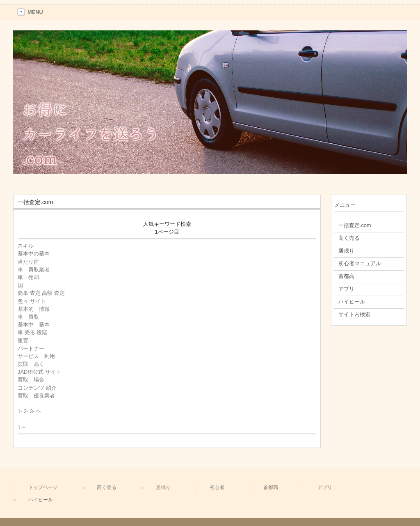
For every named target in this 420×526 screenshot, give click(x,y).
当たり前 (28, 262)
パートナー (31, 348)
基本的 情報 (34, 309)
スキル (28, 246)
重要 (23, 341)
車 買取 (28, 317)
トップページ (43, 487)
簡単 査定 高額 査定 (41, 293)
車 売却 (28, 277)
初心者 (217, 487)
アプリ (325, 487)
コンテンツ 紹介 (37, 388)
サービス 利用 (36, 356)
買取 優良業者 (36, 396)
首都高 (271, 487)
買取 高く (31, 364)
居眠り (163, 487)
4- (38, 411)
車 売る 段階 (32, 332)
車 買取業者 (34, 270)
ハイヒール (41, 500)
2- (26, 411)
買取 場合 (31, 380)
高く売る (107, 487)
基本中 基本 (34, 325)
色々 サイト (32, 301)
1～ (22, 427)
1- (20, 411)
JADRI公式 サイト (39, 372)
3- (32, 411)
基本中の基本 (34, 254)
